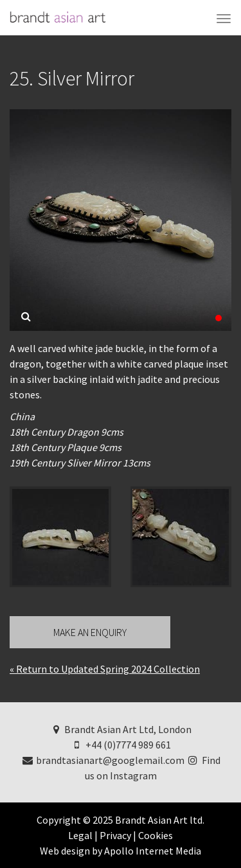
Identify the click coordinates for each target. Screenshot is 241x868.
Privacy (115, 835)
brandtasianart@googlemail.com (103, 760)
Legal (80, 835)
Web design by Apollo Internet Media (121, 851)
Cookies (156, 835)
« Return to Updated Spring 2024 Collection (105, 669)
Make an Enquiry (90, 632)
